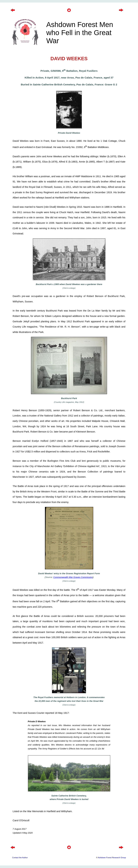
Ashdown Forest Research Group (112, 858)
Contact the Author (20, 858)
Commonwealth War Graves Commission (73, 577)
